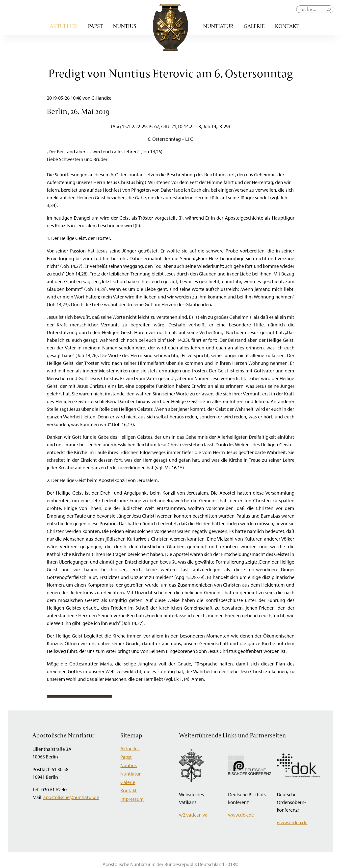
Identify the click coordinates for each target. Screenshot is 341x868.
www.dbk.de (241, 815)
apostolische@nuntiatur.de (71, 797)
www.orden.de (292, 822)
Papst (95, 26)
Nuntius (125, 26)
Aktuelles (64, 26)
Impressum (132, 799)
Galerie (254, 26)
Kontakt (287, 26)
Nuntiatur (218, 26)
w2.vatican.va (193, 815)
